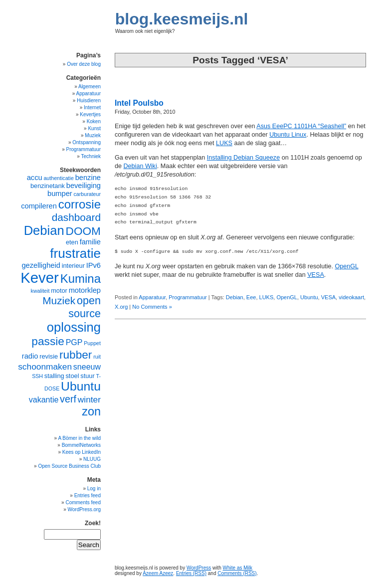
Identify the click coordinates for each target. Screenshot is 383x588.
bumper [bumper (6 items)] (60, 194)
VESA (316, 275)
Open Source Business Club (69, 466)
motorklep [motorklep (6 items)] (85, 290)
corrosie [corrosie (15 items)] (80, 204)
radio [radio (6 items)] (30, 356)
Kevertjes (90, 114)
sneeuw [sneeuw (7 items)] (87, 367)
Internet (92, 107)
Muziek (93, 135)
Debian (235, 297)
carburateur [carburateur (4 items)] (88, 194)
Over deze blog (84, 64)
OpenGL (346, 266)
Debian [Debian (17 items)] (44, 230)
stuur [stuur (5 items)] (87, 376)
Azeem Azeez (158, 573)
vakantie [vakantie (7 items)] (44, 400)
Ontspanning (87, 142)
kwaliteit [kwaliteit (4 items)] (40, 291)
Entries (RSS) (191, 573)
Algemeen (90, 87)
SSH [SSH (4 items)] (37, 376)
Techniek (91, 156)
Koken (94, 121)
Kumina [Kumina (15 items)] (81, 279)
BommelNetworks (81, 445)
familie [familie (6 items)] (90, 242)
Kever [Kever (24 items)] (40, 278)
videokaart (351, 297)
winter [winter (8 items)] (89, 399)
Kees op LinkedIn (82, 452)
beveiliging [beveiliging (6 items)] (84, 186)
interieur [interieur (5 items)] (73, 266)
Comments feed (83, 502)
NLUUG (92, 459)
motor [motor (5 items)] (59, 291)
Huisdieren (89, 100)
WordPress (199, 568)
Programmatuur (188, 297)
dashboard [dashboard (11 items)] (76, 217)
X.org (121, 307)
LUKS (224, 143)
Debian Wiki (140, 166)
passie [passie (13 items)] (48, 341)
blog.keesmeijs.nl (182, 19)
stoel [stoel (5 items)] (72, 376)
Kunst (94, 128)
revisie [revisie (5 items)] (49, 356)
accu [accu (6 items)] (35, 178)
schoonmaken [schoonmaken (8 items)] (45, 367)
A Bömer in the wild (79, 438)
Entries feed (88, 495)
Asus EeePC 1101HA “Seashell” (301, 126)
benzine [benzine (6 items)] (88, 178)
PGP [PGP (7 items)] (74, 342)
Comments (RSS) (237, 573)
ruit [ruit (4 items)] (97, 357)
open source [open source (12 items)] (85, 307)
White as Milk (238, 568)
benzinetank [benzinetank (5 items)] (48, 186)
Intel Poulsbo (139, 103)
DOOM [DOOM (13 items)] (83, 231)
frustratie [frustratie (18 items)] (75, 253)
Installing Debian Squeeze (243, 158)
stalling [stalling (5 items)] (54, 376)
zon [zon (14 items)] (91, 411)
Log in (94, 489)
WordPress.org (84, 509)
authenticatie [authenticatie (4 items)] (58, 178)
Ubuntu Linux (288, 135)
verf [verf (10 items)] (68, 399)
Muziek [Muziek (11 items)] (59, 300)
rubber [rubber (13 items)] (76, 355)
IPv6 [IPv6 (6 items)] (94, 265)
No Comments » (152, 307)
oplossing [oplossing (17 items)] (74, 327)
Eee (251, 297)
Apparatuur (152, 297)
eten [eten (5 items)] (72, 242)
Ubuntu (309, 297)
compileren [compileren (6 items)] (39, 206)
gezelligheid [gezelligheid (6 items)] (41, 265)
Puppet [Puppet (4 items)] (92, 343)
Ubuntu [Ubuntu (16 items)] (81, 386)
